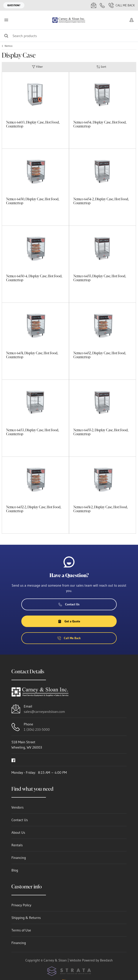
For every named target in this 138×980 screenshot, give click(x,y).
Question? (14, 5)
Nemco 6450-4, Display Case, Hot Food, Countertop (34, 278)
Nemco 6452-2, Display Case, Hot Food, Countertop (34, 509)
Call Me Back (122, 5)
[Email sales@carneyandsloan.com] (94, 5)
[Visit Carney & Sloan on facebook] (13, 760)
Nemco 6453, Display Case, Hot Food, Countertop (33, 432)
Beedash (106, 960)
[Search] (69, 36)
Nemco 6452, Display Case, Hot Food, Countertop (100, 355)
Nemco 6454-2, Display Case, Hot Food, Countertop (101, 201)
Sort (101, 67)
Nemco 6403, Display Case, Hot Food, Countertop (33, 124)
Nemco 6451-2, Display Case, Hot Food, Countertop (101, 509)
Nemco (9, 46)
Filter (37, 67)
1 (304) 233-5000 (37, 729)
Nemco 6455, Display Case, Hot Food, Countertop (100, 278)
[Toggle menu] (6, 20)
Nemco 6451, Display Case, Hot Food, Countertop (32, 355)
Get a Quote (69, 621)
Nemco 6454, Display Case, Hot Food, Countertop (100, 124)
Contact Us (69, 604)
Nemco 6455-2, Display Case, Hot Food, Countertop (101, 432)
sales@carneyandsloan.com (44, 712)
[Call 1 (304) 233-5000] (102, 5)
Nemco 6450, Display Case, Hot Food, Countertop (33, 201)
